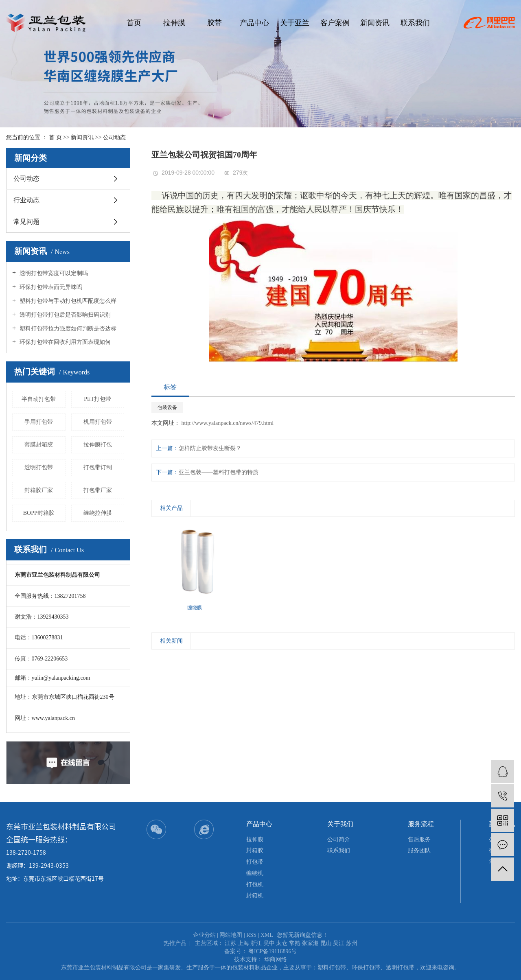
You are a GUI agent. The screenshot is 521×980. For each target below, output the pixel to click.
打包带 (255, 862)
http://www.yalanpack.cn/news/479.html (227, 423)
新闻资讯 (375, 23)
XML (267, 935)
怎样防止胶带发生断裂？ (210, 448)
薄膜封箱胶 (39, 445)
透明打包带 (39, 467)
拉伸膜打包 (98, 445)
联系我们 (415, 23)
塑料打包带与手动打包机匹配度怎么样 (67, 301)
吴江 (339, 943)
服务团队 (419, 850)
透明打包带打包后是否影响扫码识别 (64, 315)
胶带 (215, 23)
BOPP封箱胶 (39, 513)
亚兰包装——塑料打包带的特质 (219, 472)
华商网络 (276, 959)
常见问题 (26, 222)
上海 (243, 943)
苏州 (352, 943)
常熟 (295, 943)
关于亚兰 (295, 23)
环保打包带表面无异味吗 (50, 287)
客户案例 (335, 23)
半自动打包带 (39, 399)
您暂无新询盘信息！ (302, 935)
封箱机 (255, 896)
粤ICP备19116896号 (273, 951)
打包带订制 (98, 467)
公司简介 (339, 839)
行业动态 (26, 200)
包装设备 (167, 407)
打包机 (255, 885)
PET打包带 (97, 399)
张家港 (310, 943)
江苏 (230, 943)
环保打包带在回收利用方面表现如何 (64, 342)
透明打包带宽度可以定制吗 (53, 273)
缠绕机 (255, 873)
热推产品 (175, 943)
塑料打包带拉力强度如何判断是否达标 (67, 329)
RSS (251, 935)
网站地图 (231, 935)
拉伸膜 (174, 23)
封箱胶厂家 (39, 490)
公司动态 (114, 137)
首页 (134, 23)
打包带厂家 (98, 490)
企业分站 (204, 935)
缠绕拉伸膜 (98, 513)
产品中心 (254, 23)
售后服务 (419, 839)
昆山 (326, 943)
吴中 (269, 943)
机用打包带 (98, 422)
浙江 (256, 943)
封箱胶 (255, 850)
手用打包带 (39, 422)
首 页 (55, 137)
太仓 (282, 943)
